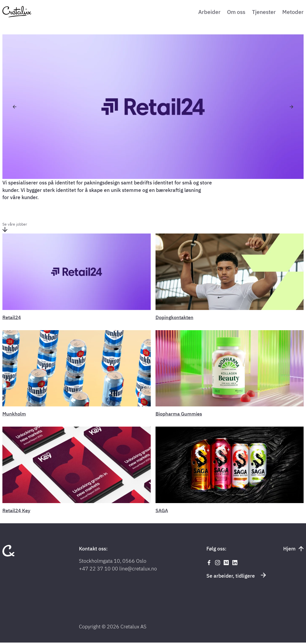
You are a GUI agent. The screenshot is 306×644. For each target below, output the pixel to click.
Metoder (293, 13)
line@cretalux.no (138, 570)
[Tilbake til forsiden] (17, 17)
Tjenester (261, 13)
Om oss (231, 13)
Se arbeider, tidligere (236, 577)
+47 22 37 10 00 (99, 570)
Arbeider (201, 13)
